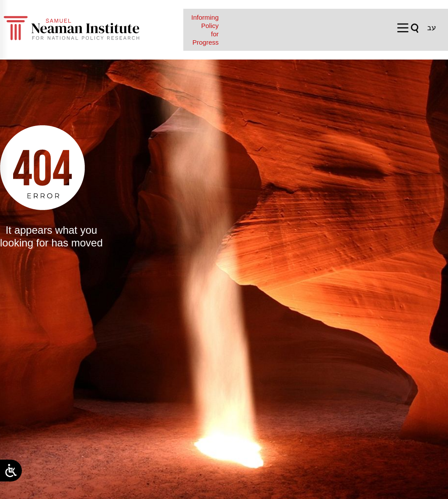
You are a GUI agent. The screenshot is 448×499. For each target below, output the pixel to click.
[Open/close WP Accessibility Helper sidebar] (11, 471)
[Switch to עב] (431, 28)
